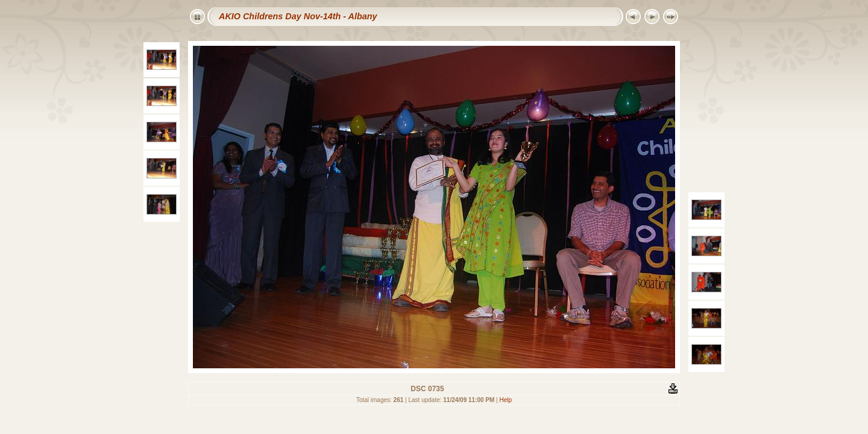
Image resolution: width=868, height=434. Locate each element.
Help (506, 400)
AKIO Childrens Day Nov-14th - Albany (298, 16)
